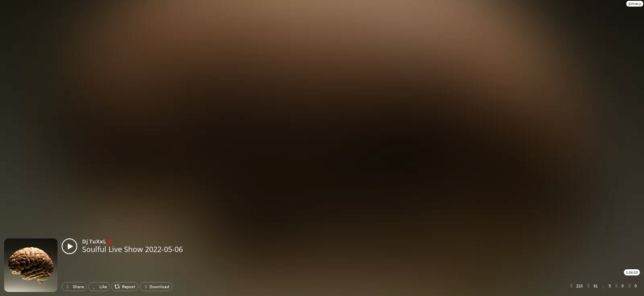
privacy (635, 3)
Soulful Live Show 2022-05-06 (132, 249)
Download (156, 287)
